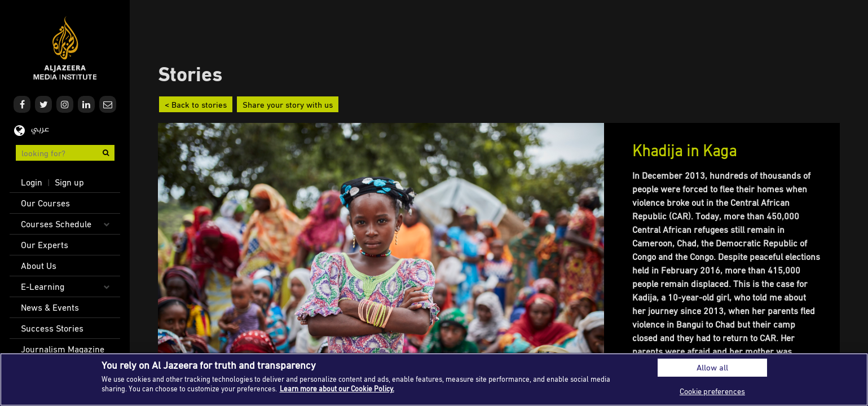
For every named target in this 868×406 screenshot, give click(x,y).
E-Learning (43, 286)
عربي (40, 129)
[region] (434, 379)
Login (32, 182)
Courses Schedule (56, 224)
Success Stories (52, 328)
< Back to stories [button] (196, 104)
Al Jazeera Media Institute (65, 48)
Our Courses (45, 203)
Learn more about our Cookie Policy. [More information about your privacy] (337, 389)
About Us (39, 266)
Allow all (712, 367)
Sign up (69, 182)
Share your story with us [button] (288, 104)
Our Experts (45, 245)
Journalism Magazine (63, 349)
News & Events (50, 307)
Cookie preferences (712, 391)
